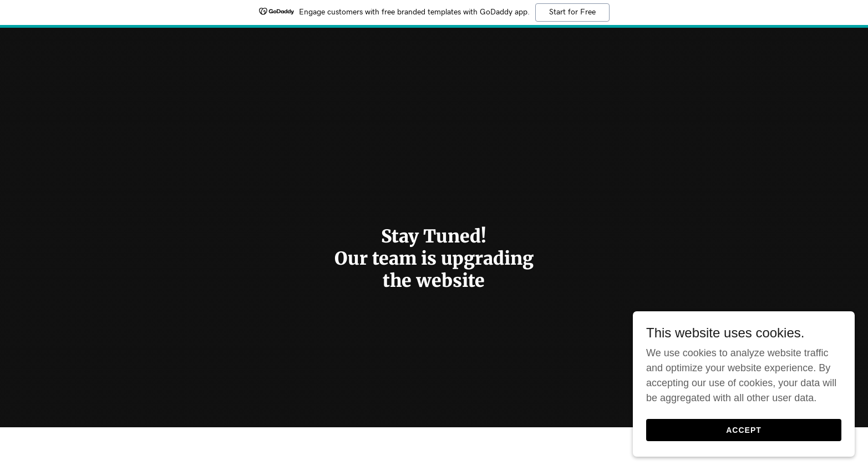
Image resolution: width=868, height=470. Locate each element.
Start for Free (572, 12)
